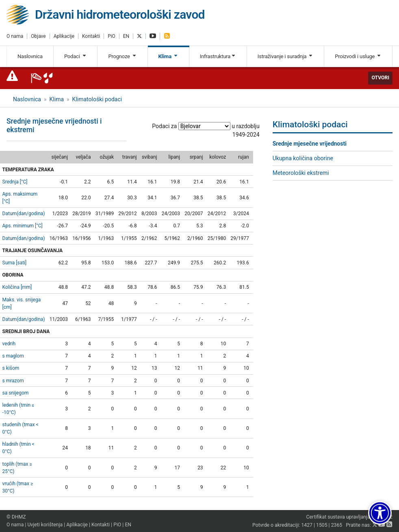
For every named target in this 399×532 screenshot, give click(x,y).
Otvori (380, 78)
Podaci (76, 56)
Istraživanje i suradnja (285, 56)
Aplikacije (64, 36)
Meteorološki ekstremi (301, 173)
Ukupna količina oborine (303, 158)
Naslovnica (30, 56)
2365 (337, 525)
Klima (168, 56)
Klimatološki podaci (97, 99)
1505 (322, 525)
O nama (15, 36)
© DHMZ (16, 517)
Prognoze (122, 56)
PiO (112, 36)
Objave (38, 36)
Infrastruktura (218, 56)
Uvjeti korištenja (45, 525)
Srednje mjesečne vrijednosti (310, 144)
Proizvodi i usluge (358, 56)
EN (126, 36)
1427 (307, 525)
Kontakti (91, 36)
